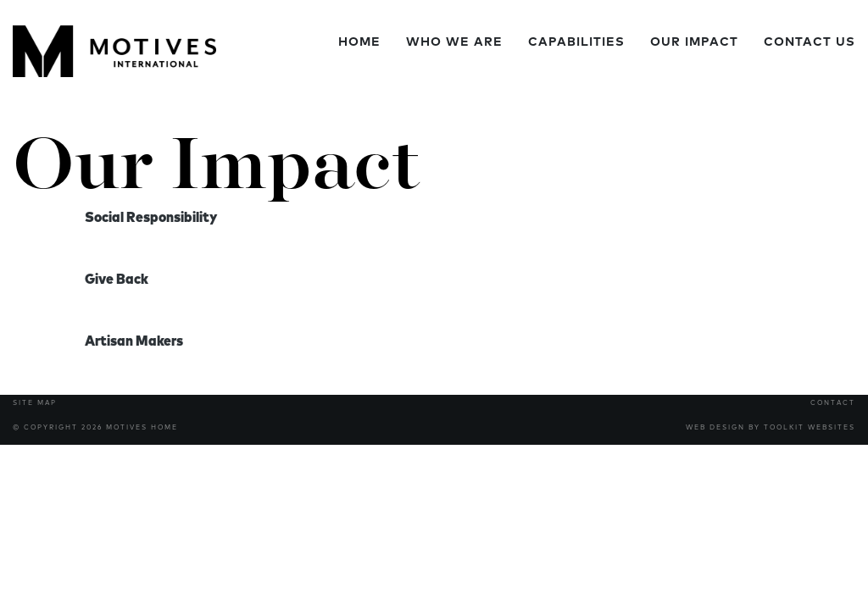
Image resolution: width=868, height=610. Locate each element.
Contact (833, 403)
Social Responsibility (151, 218)
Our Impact (694, 42)
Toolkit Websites (810, 428)
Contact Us (810, 42)
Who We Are (454, 42)
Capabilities (576, 42)
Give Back (117, 280)
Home (359, 42)
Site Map (35, 403)
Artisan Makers (134, 341)
